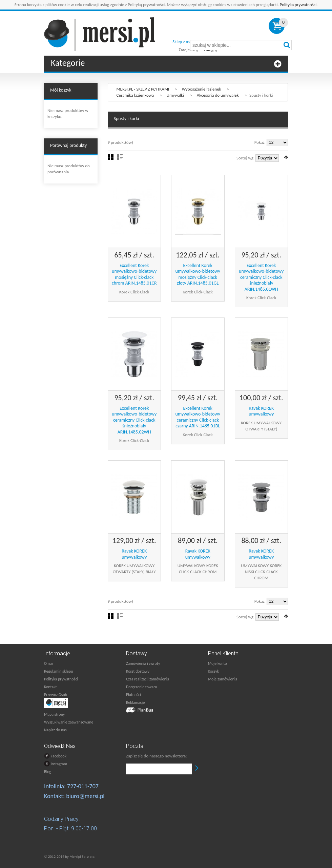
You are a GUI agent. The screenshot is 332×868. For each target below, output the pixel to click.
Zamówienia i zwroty (143, 663)
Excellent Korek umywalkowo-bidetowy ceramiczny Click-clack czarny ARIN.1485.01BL (198, 417)
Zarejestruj (188, 50)
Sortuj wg (245, 158)
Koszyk (213, 671)
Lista (120, 157)
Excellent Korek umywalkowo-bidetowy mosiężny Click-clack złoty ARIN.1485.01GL (198, 274)
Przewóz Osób (56, 695)
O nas (49, 663)
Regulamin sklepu (59, 671)
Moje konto (217, 663)
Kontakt (50, 687)
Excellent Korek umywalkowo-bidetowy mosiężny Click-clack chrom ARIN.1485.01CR (134, 274)
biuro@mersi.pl (85, 796)
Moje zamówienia (223, 679)
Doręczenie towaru (142, 687)
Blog (48, 772)
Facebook (55, 756)
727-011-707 (83, 786)
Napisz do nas (55, 730)
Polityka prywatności (298, 5)
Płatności (133, 695)
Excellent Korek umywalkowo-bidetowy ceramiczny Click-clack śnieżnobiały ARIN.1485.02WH (134, 420)
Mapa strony (54, 714)
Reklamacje (135, 702)
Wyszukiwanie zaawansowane (69, 722)
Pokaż (260, 142)
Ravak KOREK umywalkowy (261, 411)
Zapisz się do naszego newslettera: (157, 756)
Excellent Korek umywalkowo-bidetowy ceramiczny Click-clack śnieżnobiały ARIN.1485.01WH (261, 277)
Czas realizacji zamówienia (148, 679)
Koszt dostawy (138, 671)
